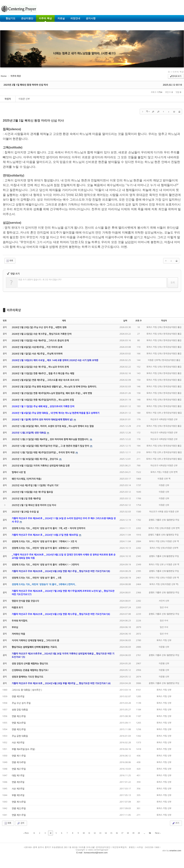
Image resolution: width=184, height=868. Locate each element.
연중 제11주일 (19, 756)
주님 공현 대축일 (20, 736)
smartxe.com (175, 851)
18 (128, 833)
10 (84, 833)
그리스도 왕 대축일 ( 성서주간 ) (27, 690)
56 (150, 833)
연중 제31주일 (19, 815)
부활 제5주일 (18, 795)
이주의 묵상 (178, 72)
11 (89, 833)
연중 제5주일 (18, 697)
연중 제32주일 (19, 730)
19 (133, 833)
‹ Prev (26, 833)
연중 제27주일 (19, 769)
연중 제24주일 (19, 723)
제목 (64, 321)
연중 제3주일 (18, 782)
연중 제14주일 (19, 802)
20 (139, 833)
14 (106, 833)
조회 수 (139, 321)
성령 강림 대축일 (20, 710)
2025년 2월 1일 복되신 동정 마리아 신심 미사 (26, 85)
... (144, 833)
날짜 (125, 321)
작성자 (164, 321)
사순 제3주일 (18, 743)
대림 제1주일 (18, 776)
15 (111, 833)
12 (95, 833)
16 (117, 833)
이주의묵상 (14, 310)
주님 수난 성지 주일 (21, 703)
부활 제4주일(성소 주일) (23, 749)
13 (100, 833)
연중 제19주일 (19, 762)
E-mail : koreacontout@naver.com (92, 853)
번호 (5, 321)
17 (122, 833)
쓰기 (175, 823)
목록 (9, 261)
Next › (158, 833)
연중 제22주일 (19, 716)
